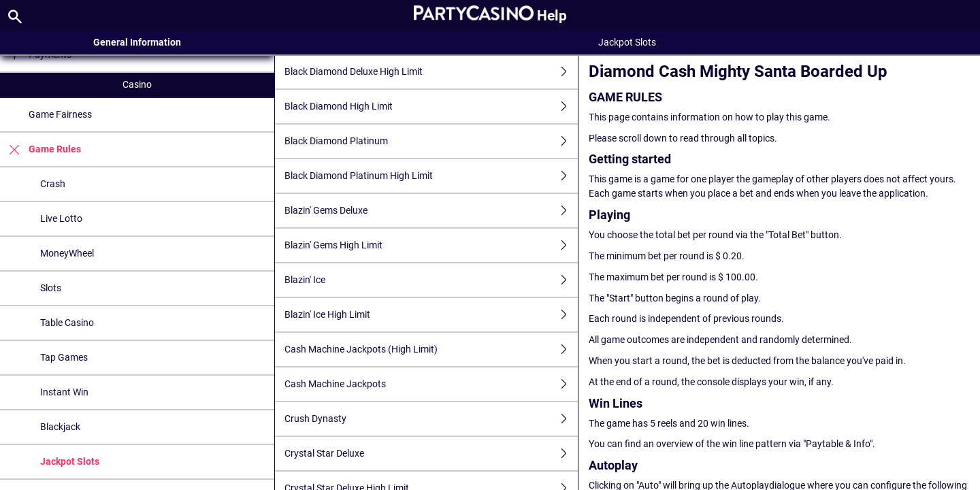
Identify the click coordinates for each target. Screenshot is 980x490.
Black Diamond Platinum (431, 141)
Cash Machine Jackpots (431, 384)
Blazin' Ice (431, 280)
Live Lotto (61, 218)
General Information (137, 42)
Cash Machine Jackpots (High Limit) (431, 349)
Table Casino (67, 323)
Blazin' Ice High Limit (431, 315)
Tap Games (64, 357)
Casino (137, 84)
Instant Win (64, 392)
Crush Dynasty (431, 419)
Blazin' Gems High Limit (431, 245)
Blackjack (60, 427)
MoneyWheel (67, 253)
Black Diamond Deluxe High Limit (431, 72)
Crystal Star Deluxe (431, 454)
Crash (53, 184)
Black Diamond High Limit (431, 107)
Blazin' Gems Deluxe (431, 211)
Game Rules (40, 149)
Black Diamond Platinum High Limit (431, 176)
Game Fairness (60, 114)
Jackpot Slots (70, 461)
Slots (51, 288)
